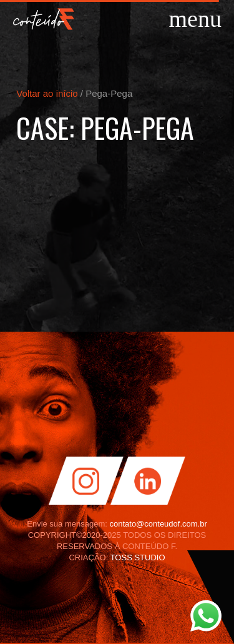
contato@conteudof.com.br (158, 524)
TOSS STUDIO (138, 557)
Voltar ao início (47, 93)
